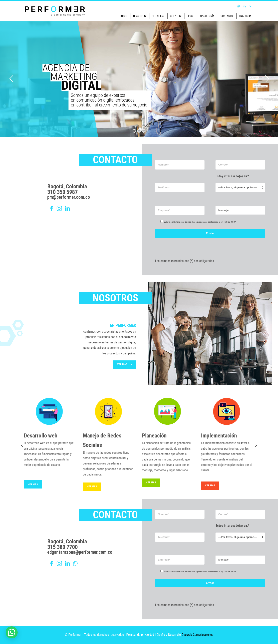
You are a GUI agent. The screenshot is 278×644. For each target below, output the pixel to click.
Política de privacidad (140, 635)
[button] (12, 632)
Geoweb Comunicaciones (197, 635)
